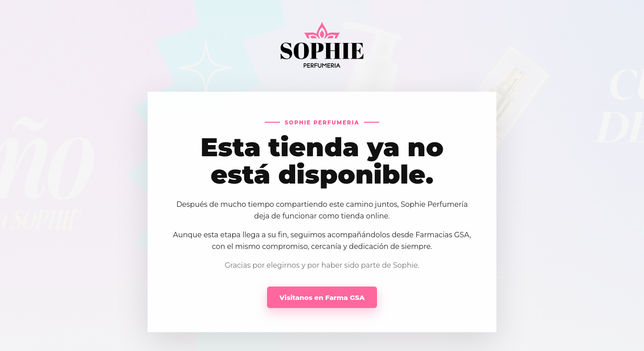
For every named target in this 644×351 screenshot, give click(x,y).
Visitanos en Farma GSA (322, 297)
